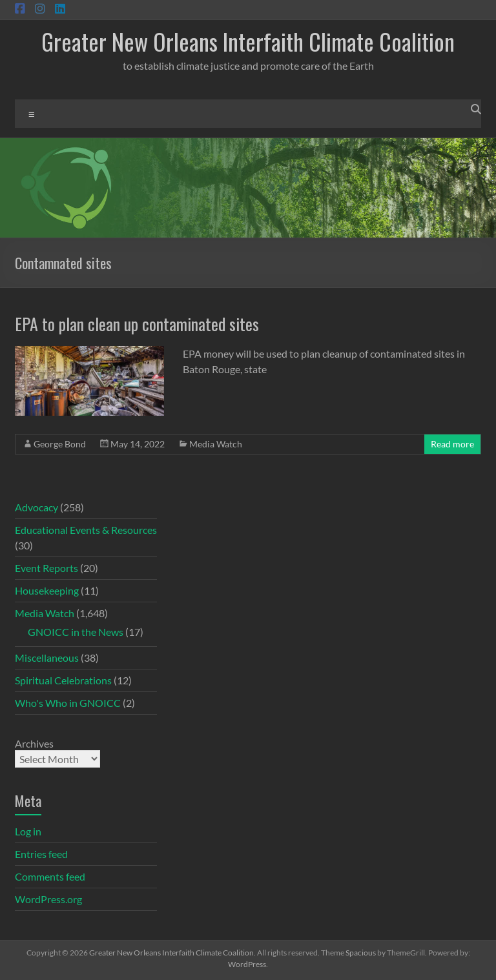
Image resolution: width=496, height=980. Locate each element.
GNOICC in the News (76, 632)
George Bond (60, 444)
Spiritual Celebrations (63, 680)
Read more (452, 444)
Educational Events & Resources (86, 530)
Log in (28, 831)
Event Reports (46, 568)
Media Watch (216, 444)
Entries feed (41, 854)
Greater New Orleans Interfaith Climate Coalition (248, 41)
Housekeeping (47, 590)
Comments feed (50, 876)
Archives (34, 743)
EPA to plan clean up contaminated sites (137, 324)
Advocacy (36, 507)
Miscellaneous (47, 658)
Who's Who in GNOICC (68, 703)
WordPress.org (48, 899)
